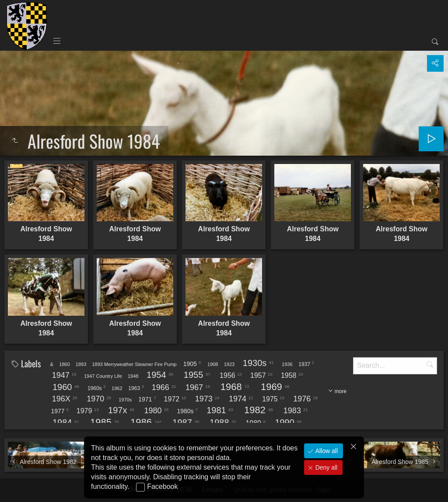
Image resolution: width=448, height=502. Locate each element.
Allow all (326, 451)
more (341, 391)
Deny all (325, 467)
